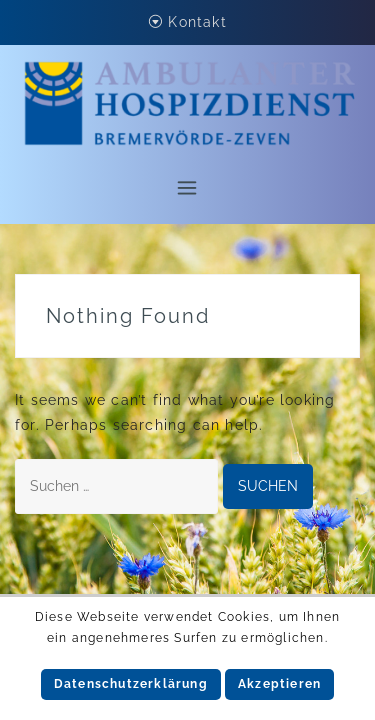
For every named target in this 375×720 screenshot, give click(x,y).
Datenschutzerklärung (131, 684)
